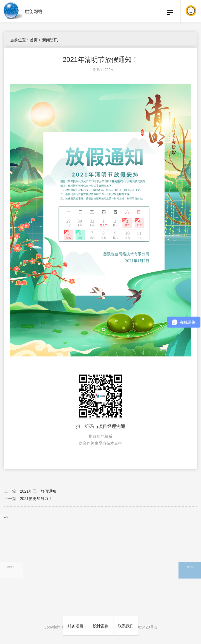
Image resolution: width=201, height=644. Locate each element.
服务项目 (76, 626)
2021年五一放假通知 (38, 491)
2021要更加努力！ (36, 499)
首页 (34, 40)
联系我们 (126, 626)
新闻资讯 (50, 40)
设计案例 (101, 626)
